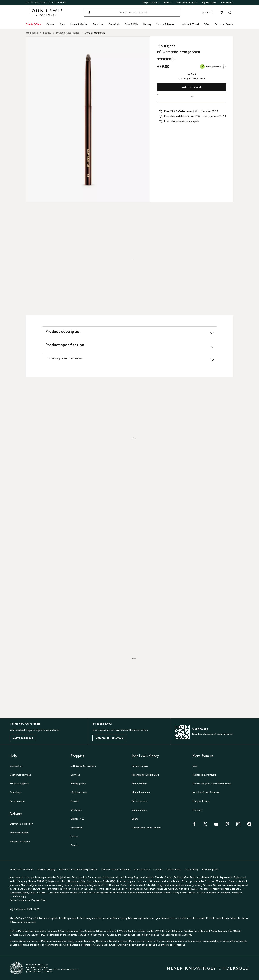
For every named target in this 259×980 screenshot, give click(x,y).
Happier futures (201, 801)
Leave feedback (23, 738)
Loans (135, 819)
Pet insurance (139, 801)
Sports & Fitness (166, 24)
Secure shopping (46, 869)
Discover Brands (224, 24)
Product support (19, 783)
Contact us (16, 766)
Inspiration (77, 827)
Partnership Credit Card (145, 775)
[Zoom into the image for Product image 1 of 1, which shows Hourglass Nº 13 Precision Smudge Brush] (88, 119)
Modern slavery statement (116, 869)
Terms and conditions (22, 869)
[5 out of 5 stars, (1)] (166, 59)
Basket (75, 801)
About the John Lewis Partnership (212, 783)
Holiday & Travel (190, 24)
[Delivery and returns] (130, 360)
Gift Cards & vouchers (83, 766)
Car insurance (139, 810)
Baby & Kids (131, 24)
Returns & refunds (20, 841)
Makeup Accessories (68, 33)
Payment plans (140, 766)
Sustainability (174, 869)
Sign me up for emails (109, 738)
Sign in (206, 12)
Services (75, 775)
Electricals (114, 24)
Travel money (139, 783)
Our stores (227, 3)
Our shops (16, 792)
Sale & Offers (33, 24)
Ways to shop (151, 3)
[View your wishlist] (220, 12)
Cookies (158, 869)
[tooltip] (224, 67)
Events (75, 845)
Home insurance (141, 792)
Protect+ (198, 810)
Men (62, 24)
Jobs (195, 766)
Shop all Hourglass (95, 33)
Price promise (17, 801)
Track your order (19, 833)
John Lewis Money (187, 3)
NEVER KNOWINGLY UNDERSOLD (46, 2)
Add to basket (192, 87)
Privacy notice (142, 869)
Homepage (32, 33)
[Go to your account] (213, 12)
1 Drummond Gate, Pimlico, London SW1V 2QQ (91, 881)
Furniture (98, 24)
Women (51, 24)
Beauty (147, 24)
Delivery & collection (21, 824)
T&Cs (13, 922)
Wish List (76, 810)
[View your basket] (230, 12)
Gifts (206, 24)
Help (168, 3)
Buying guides (78, 783)
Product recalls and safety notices (78, 869)
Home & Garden (79, 24)
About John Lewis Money (146, 827)
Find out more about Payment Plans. (28, 900)
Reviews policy (210, 869)
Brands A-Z (77, 819)
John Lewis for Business (206, 792)
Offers (74, 836)
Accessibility (192, 869)
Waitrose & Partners (204, 775)
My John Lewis (209, 3)
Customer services (20, 775)
